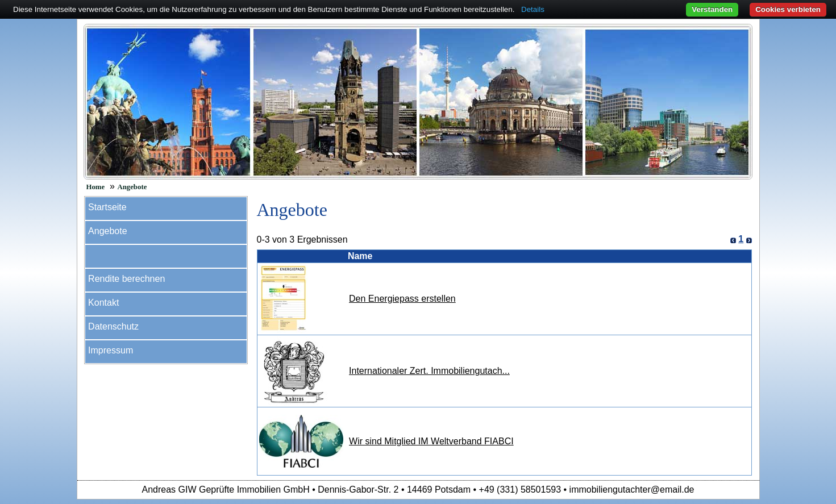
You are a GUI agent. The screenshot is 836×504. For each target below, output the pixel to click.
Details (533, 9)
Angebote (132, 187)
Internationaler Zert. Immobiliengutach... (429, 371)
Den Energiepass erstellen (402, 299)
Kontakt (103, 303)
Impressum (111, 350)
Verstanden (712, 9)
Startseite (107, 207)
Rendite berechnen (126, 279)
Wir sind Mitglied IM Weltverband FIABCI (431, 441)
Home (96, 187)
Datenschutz (113, 326)
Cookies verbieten (788, 9)
